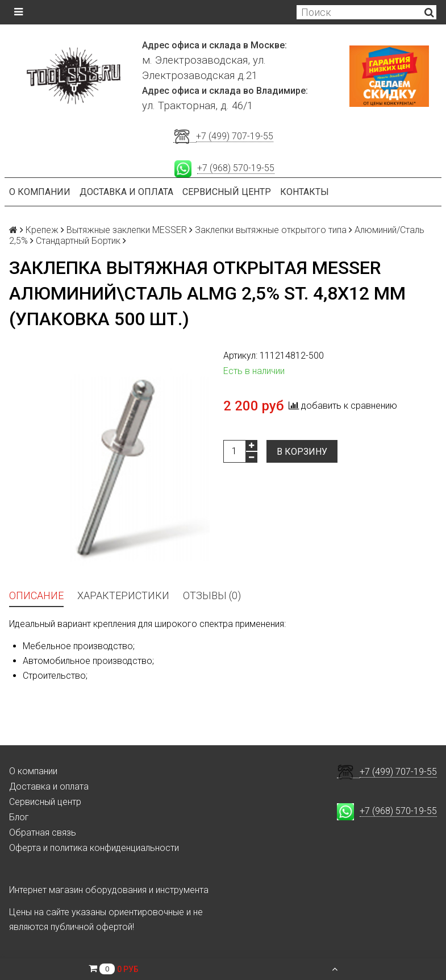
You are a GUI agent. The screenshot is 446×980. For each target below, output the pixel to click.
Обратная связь (43, 832)
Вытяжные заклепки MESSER (127, 230)
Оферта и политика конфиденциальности (94, 848)
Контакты (305, 192)
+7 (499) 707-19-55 (235, 136)
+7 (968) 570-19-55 (236, 168)
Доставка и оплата (126, 192)
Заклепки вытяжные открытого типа (271, 230)
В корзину (302, 452)
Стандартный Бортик (78, 241)
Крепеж (42, 230)
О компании (40, 192)
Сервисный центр (227, 192)
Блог (19, 817)
